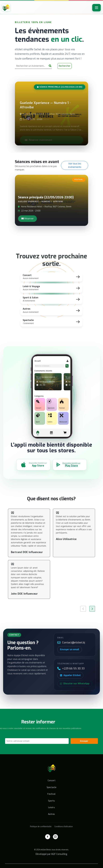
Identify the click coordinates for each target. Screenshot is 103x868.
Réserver (27, 219)
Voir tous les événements (75, 165)
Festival (51, 794)
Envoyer (84, 741)
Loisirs (52, 807)
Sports (51, 801)
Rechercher (65, 67)
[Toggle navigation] (96, 8)
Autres (51, 814)
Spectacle (52, 787)
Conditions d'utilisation (64, 827)
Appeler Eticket (70, 675)
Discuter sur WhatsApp (75, 683)
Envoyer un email (70, 649)
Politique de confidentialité (41, 827)
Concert (52, 781)
